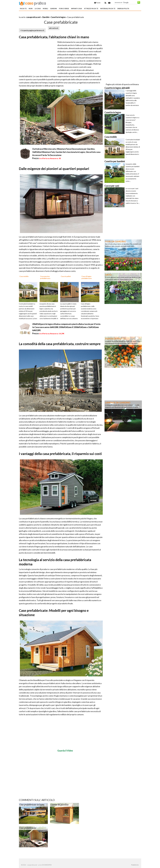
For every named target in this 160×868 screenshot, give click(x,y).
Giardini (53, 9)
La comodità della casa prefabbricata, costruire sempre (60, 344)
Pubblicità (135, 865)
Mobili (45, 9)
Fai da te (23, 9)
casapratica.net (33, 17)
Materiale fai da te (108, 9)
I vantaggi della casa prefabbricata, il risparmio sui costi (60, 454)
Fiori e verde (64, 9)
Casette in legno (58, 17)
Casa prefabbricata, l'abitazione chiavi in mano (54, 37)
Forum (97, 3)
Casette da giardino (60, 805)
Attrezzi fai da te (91, 9)
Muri (31, 9)
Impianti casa (76, 9)
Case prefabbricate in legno (32, 805)
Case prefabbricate (28, 828)
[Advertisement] (45, 14)
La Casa (38, 9)
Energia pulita (123, 9)
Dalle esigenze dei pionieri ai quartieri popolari (54, 169)
